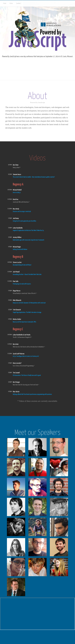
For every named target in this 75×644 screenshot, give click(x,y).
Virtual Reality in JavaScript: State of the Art (24, 293)
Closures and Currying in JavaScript (22, 211)
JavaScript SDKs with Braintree (21, 202)
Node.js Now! (16, 168)
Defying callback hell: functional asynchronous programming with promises (32, 394)
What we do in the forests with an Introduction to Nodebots (28, 347)
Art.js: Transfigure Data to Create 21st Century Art (26, 356)
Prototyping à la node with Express (22, 284)
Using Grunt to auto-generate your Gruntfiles (24, 221)
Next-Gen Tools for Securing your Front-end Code (25, 385)
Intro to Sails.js (17, 193)
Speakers (19, 3)
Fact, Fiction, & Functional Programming (23, 366)
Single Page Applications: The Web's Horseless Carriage (27, 312)
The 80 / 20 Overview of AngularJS (22, 337)
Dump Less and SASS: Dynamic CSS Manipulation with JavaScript (29, 303)
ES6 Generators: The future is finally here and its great (27, 375)
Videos (11, 3)
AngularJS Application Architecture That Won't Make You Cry (28, 230)
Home (5, 3)
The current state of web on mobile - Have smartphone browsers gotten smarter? (34, 177)
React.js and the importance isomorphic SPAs (24, 322)
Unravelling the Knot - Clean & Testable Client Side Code (27, 274)
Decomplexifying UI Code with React (22, 265)
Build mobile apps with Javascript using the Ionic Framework (28, 240)
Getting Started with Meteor (20, 249)
